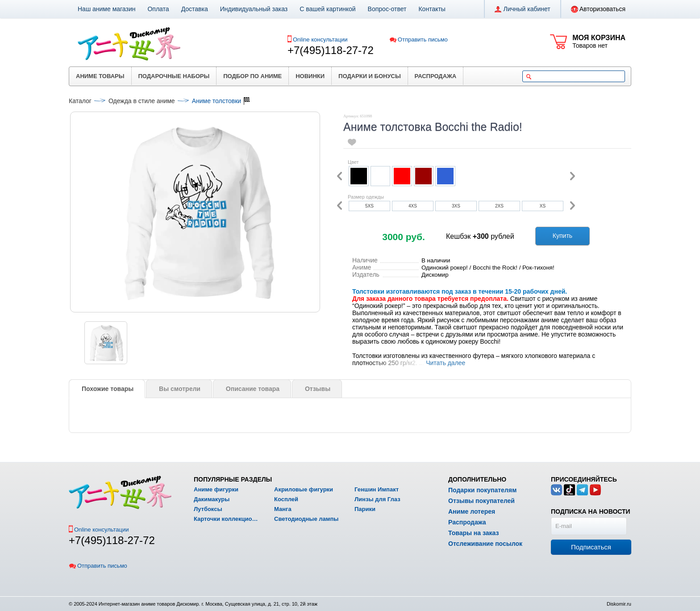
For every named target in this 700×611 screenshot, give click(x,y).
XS (543, 206)
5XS (369, 206)
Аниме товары (100, 76)
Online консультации (320, 39)
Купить (562, 236)
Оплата (158, 9)
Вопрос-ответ (387, 9)
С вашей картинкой (327, 9)
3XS (456, 206)
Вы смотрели (180, 389)
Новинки (310, 76)
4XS (413, 206)
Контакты (432, 9)
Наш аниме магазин (106, 9)
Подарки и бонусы (370, 76)
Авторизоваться (598, 9)
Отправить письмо (419, 39)
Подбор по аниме (252, 76)
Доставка (195, 9)
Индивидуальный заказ (254, 9)
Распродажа (436, 76)
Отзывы (318, 389)
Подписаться (591, 547)
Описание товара (253, 389)
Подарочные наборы (174, 76)
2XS (499, 206)
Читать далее (446, 363)
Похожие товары (108, 389)
